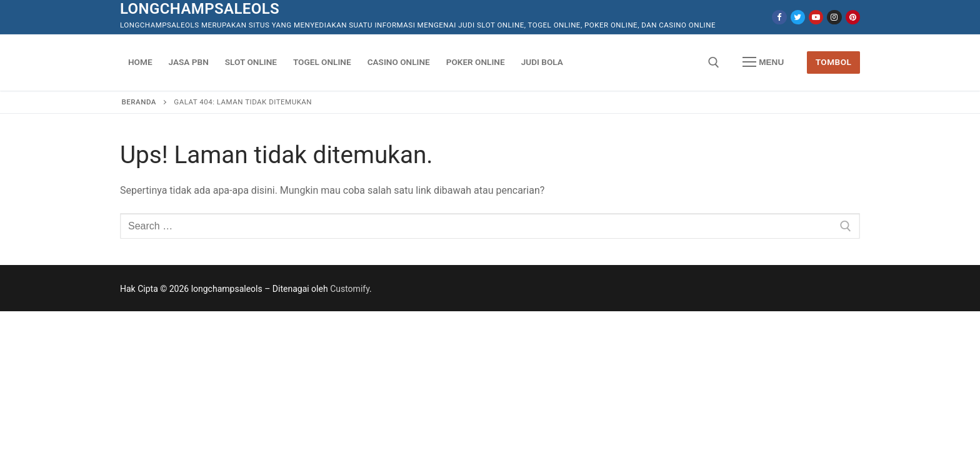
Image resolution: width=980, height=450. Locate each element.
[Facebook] (779, 17)
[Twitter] (798, 17)
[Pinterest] (853, 17)
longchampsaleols (200, 9)
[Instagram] (834, 17)
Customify (350, 289)
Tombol (834, 62)
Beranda (139, 102)
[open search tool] (714, 62)
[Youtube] (816, 17)
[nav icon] (763, 62)
